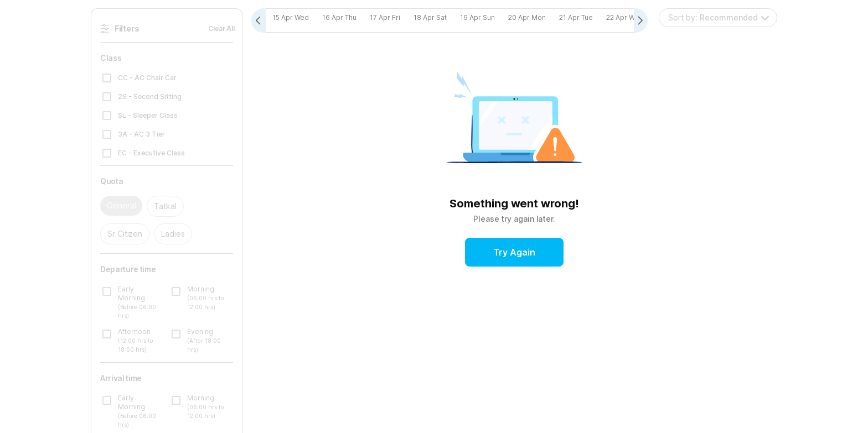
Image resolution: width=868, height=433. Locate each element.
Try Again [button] (514, 253)
